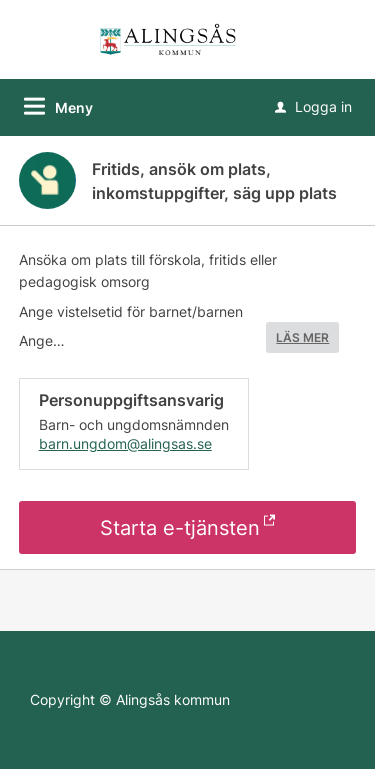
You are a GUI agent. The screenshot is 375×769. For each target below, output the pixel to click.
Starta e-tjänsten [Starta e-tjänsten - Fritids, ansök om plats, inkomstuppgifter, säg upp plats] (180, 528)
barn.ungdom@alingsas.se (125, 443)
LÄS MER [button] (302, 337)
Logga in (313, 106)
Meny (74, 107)
